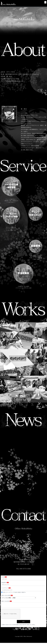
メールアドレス (5, 588)
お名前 (3, 577)
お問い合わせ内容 (5, 601)
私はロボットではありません (9, 615)
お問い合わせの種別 (6, 595)
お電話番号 (4, 582)
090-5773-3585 (13, 79)
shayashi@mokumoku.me (15, 81)
